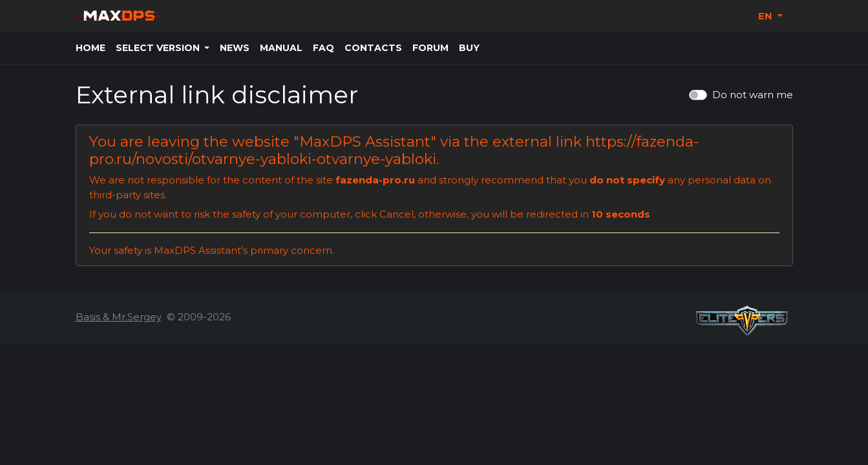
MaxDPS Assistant (365, 141)
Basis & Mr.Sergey (119, 317)
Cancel (397, 214)
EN (767, 16)
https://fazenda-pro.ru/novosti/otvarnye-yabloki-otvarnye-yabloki (394, 150)
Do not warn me (753, 95)
